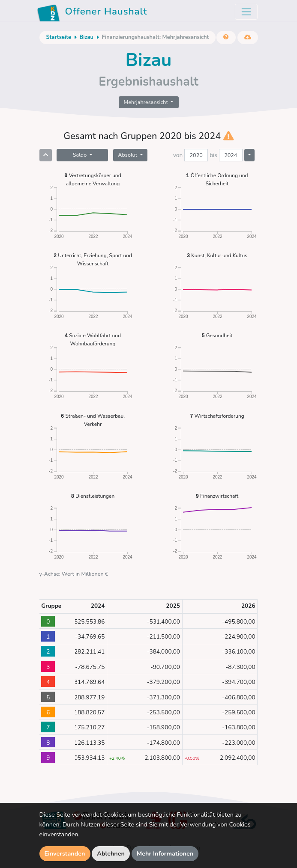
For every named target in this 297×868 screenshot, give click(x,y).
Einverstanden (65, 853)
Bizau (86, 37)
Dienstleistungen (93, 496)
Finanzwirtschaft (217, 496)
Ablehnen (111, 853)
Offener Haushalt (92, 13)
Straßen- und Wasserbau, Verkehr (93, 420)
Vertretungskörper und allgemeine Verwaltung (93, 179)
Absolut (128, 155)
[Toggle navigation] (246, 12)
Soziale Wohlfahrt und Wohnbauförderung (93, 339)
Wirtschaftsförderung (217, 416)
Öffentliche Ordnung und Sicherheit (217, 179)
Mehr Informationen (165, 853)
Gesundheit (217, 335)
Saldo (81, 155)
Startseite (59, 37)
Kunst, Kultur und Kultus (217, 255)
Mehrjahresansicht (147, 102)
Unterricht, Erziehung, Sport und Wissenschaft (93, 259)
